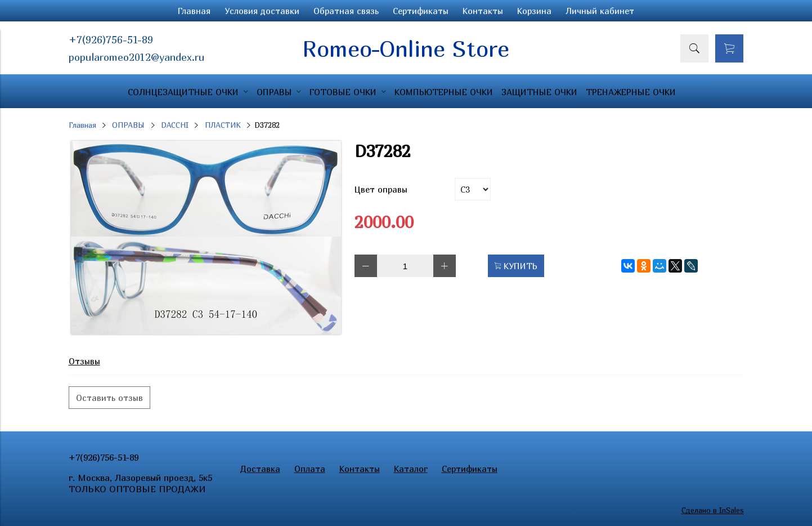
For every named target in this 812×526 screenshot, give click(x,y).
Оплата (310, 469)
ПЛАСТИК (223, 125)
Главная (194, 11)
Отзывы (84, 361)
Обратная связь (346, 11)
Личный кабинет (600, 11)
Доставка (260, 469)
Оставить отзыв (109, 398)
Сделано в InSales (713, 510)
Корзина (534, 11)
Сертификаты (421, 11)
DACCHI (175, 125)
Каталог (411, 469)
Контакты (483, 11)
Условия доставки (262, 11)
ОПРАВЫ (128, 125)
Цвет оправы (381, 189)
